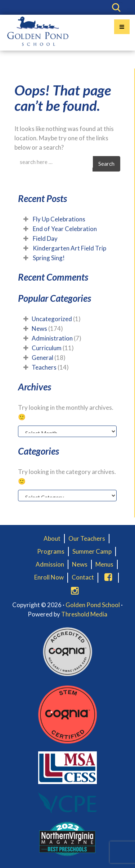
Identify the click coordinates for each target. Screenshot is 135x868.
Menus (104, 564)
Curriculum (47, 348)
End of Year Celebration (65, 229)
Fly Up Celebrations (59, 219)
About (52, 538)
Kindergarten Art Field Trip (69, 248)
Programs (51, 551)
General (42, 358)
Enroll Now (49, 577)
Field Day (45, 238)
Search (106, 164)
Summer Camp (92, 551)
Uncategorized (52, 319)
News (39, 329)
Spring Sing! (49, 258)
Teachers (44, 367)
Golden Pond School (93, 605)
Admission (50, 564)
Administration (52, 338)
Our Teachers (87, 538)
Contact (83, 577)
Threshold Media (84, 614)
